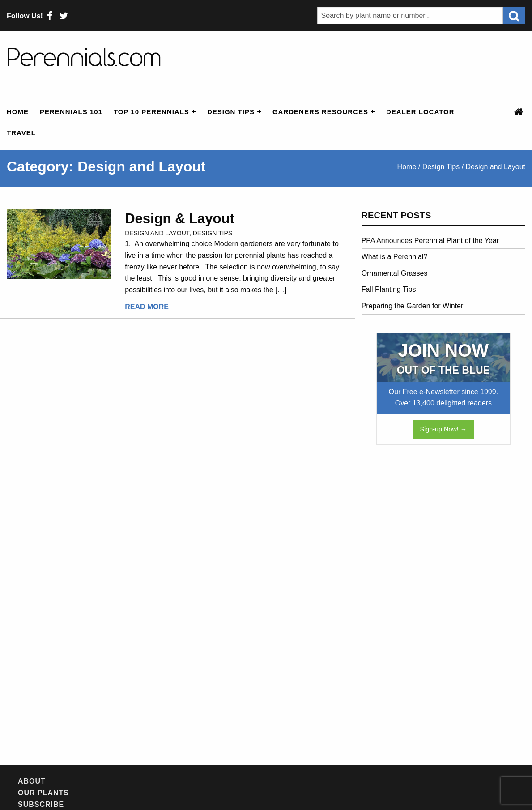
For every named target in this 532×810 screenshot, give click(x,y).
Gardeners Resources (320, 112)
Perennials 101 (71, 112)
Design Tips (231, 112)
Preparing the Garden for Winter (413, 306)
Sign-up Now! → (443, 429)
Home (18, 112)
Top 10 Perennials (151, 112)
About (32, 782)
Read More (147, 307)
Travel (21, 133)
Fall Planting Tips (389, 289)
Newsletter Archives (213, 782)
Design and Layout (157, 233)
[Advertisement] (429, 597)
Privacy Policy (409, 782)
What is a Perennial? (395, 257)
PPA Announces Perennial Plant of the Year (430, 241)
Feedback (290, 782)
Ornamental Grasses (395, 273)
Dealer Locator (420, 112)
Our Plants (78, 782)
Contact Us (344, 782)
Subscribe (134, 782)
